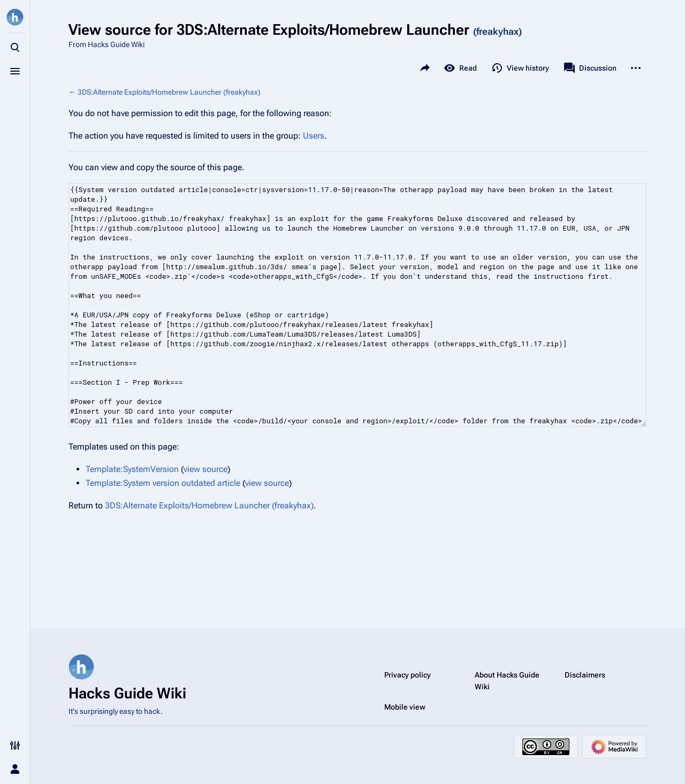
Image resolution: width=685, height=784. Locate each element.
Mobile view (405, 707)
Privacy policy (408, 675)
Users (314, 136)
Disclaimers (585, 675)
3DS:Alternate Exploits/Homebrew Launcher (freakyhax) (169, 92)
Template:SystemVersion (132, 469)
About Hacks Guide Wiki (507, 681)
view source (205, 469)
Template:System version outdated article (163, 483)
